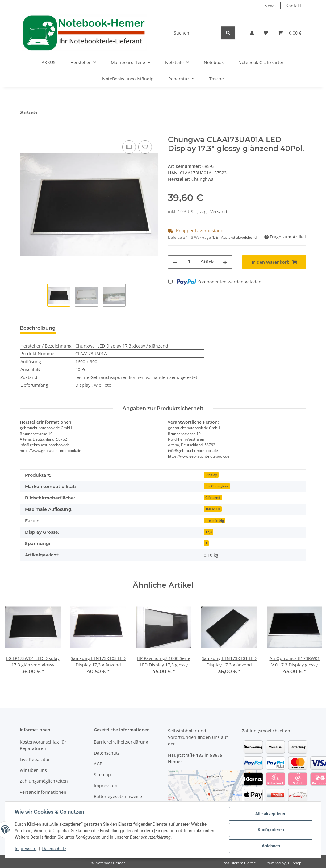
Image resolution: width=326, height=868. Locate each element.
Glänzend (213, 498)
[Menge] (189, 262)
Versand (219, 212)
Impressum (26, 849)
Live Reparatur (35, 759)
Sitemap (102, 774)
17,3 (209, 532)
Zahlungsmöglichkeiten (44, 781)
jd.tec (251, 863)
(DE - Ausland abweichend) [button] (235, 237)
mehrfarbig (215, 520)
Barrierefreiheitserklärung (121, 742)
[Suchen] (195, 33)
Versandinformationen (43, 792)
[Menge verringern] (175, 262)
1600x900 (213, 509)
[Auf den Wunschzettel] (145, 147)
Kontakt (293, 6)
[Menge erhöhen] (225, 262)
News (270, 6)
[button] (252, 33)
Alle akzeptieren (270, 814)
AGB (98, 764)
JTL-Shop (294, 863)
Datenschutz (55, 849)
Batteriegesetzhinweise (118, 796)
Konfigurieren (270, 830)
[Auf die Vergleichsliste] (129, 147)
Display (211, 475)
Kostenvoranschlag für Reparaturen (43, 745)
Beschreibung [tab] (38, 328)
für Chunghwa (217, 486)
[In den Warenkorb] (25, 132)
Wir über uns (33, 770)
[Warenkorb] (290, 33)
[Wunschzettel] (266, 33)
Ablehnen (270, 846)
